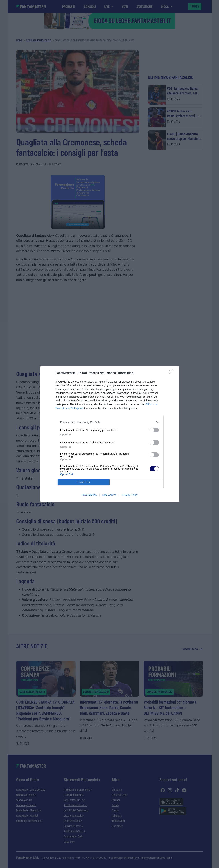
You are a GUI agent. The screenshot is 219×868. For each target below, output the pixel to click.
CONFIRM (84, 482)
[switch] (154, 430)
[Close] (172, 373)
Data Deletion (89, 495)
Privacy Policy (130, 495)
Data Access (109, 495)
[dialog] (110, 434)
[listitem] (110, 422)
